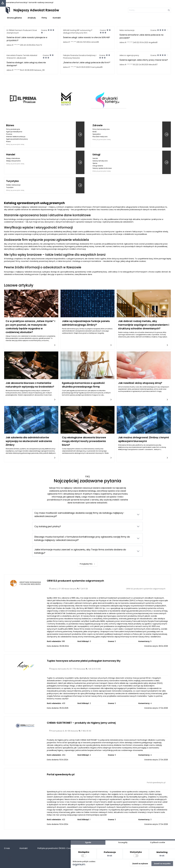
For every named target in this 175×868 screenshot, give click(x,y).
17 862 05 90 (86, 731)
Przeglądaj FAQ (87, 547)
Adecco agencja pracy (129, 55)
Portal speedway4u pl (61, 774)
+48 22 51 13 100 (94, 669)
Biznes (10, 125)
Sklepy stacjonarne (13, 161)
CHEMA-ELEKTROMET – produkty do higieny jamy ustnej (81, 723)
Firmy (44, 18)
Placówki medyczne (100, 137)
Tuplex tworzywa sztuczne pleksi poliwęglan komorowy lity (84, 661)
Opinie (95, 163)
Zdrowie (98, 125)
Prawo (8, 141)
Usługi (96, 154)
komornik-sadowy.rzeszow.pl (41, 2)
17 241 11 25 (83, 589)
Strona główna (14, 18)
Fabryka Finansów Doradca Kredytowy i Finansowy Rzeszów (80, 57)
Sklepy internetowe (13, 158)
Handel (11, 154)
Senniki (95, 158)
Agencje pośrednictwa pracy (17, 139)
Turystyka (12, 181)
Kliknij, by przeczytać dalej (15, 144)
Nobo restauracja (127, 30)
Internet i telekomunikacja (16, 137)
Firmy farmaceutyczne (101, 129)
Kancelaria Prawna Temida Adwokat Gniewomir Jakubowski (22, 57)
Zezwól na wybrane (140, 864)
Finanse (9, 134)
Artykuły (32, 18)
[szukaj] (149, 10)
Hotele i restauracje (13, 185)
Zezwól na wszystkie (162, 864)
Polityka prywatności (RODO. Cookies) (57, 848)
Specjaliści (97, 134)
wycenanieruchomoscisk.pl (16, 2)
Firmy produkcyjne (13, 129)
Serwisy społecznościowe (102, 168)
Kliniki (95, 132)
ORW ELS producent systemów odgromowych (75, 581)
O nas (7, 848)
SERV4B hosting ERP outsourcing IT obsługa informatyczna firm (78, 32)
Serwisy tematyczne (100, 161)
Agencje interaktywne (14, 132)
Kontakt (57, 18)
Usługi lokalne (98, 166)
